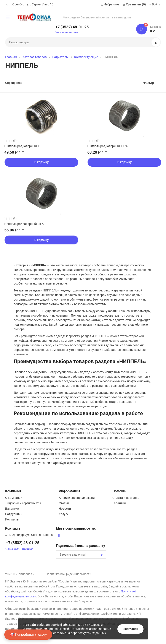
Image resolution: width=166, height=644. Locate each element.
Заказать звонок (67, 32)
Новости (65, 509)
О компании (14, 498)
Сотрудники (14, 514)
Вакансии (12, 509)
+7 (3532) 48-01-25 (72, 27)
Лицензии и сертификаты (23, 503)
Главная (11, 57)
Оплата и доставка (126, 498)
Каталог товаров (35, 57)
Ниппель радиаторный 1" (22, 146)
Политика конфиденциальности (68, 574)
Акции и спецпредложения (78, 498)
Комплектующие (86, 57)
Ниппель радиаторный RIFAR (25, 224)
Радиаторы (60, 57)
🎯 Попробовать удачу (28, 635)
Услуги (64, 514)
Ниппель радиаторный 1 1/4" (108, 146)
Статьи (64, 503)
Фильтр (149, 83)
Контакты (12, 519)
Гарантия (119, 503)
